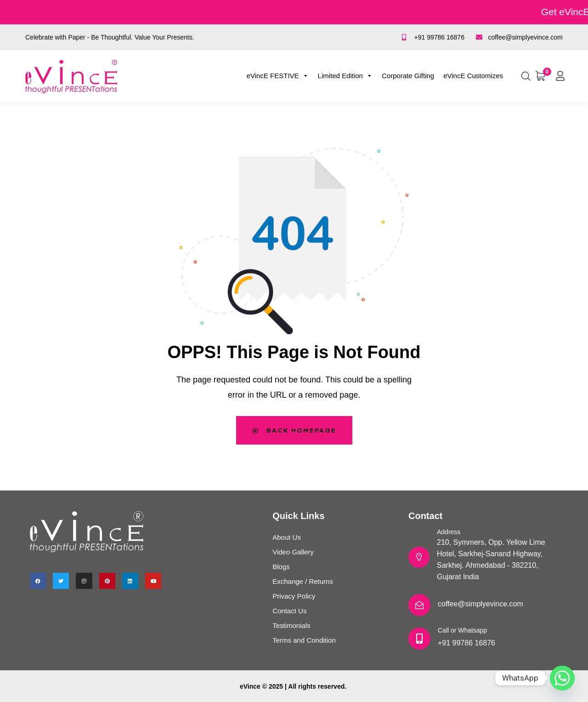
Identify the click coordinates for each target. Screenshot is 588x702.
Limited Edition (345, 76)
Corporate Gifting (408, 76)
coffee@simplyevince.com (481, 604)
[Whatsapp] (562, 678)
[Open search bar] (526, 74)
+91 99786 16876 (466, 643)
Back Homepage (294, 430)
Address (449, 532)
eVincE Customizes (473, 76)
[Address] (419, 557)
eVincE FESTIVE (278, 76)
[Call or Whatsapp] (419, 639)
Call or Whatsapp (462, 630)
